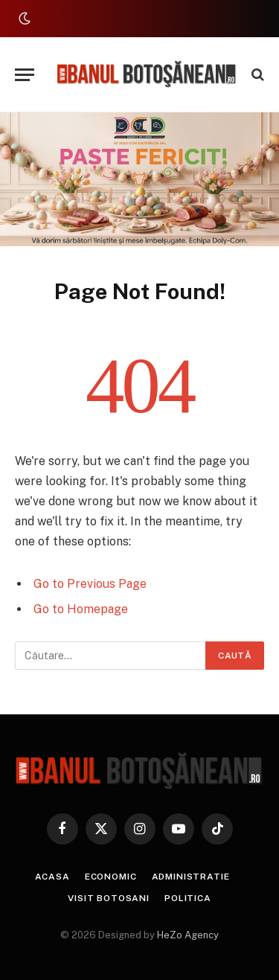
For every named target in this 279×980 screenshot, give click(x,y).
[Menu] (25, 75)
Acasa (52, 877)
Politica (188, 898)
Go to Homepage (81, 609)
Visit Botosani (109, 898)
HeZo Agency (188, 935)
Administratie (191, 877)
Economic (111, 877)
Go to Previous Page (90, 584)
